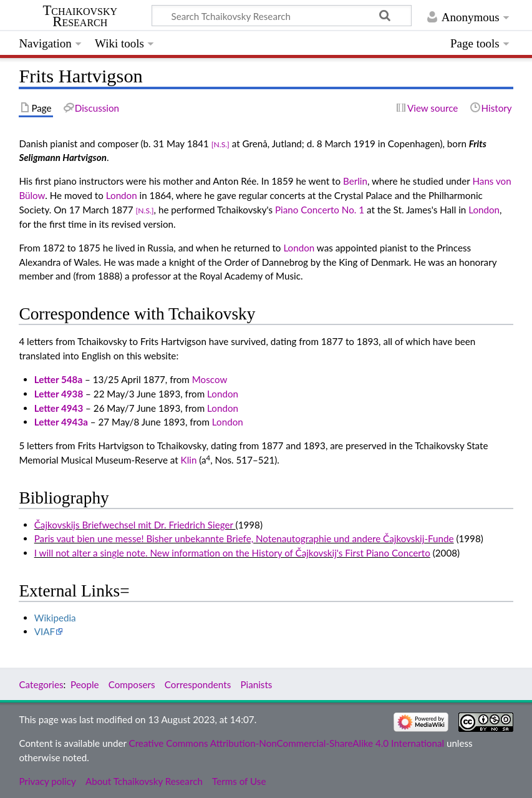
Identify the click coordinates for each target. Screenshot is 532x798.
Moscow (210, 379)
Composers (132, 684)
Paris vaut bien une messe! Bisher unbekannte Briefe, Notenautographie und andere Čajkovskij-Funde (244, 538)
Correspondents (198, 684)
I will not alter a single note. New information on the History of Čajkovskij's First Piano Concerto (232, 553)
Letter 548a (58, 379)
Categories (41, 684)
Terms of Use (239, 781)
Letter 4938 (59, 394)
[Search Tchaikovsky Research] (282, 16)
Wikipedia (55, 618)
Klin (189, 460)
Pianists (256, 684)
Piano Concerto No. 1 (320, 210)
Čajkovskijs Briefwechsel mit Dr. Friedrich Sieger (135, 525)
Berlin (355, 181)
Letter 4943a (61, 422)
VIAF (45, 631)
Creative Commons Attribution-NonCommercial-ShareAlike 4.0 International (287, 743)
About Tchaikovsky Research (144, 781)
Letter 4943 (59, 408)
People (85, 684)
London (122, 195)
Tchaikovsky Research (80, 16)
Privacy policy (47, 781)
